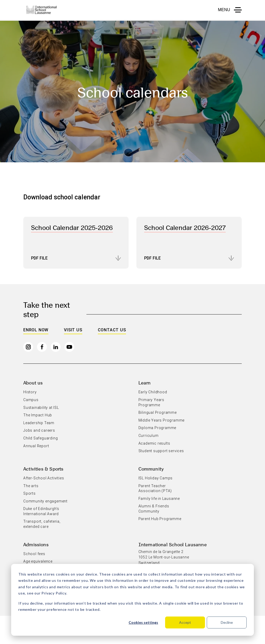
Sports (30, 493)
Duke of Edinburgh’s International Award (41, 511)
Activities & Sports (43, 469)
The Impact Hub (38, 415)
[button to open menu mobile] (230, 10)
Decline (227, 622)
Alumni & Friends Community (154, 509)
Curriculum (149, 436)
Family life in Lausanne (159, 499)
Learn (145, 383)
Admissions (36, 544)
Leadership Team (39, 423)
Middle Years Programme (162, 420)
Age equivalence (38, 561)
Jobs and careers (39, 430)
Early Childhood (153, 392)
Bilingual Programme (158, 412)
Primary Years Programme (151, 402)
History (30, 392)
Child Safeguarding (41, 438)
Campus (31, 400)
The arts (31, 486)
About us (33, 383)
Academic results (154, 443)
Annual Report (36, 446)
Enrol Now (36, 330)
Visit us (73, 330)
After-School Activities (44, 478)
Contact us (112, 330)
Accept (185, 622)
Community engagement (45, 501)
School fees (34, 554)
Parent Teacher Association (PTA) (155, 488)
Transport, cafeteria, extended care (42, 524)
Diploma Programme (157, 428)
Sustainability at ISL (41, 408)
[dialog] (132, 600)
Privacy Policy (54, 593)
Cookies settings (143, 622)
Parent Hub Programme (160, 519)
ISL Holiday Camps (156, 478)
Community (151, 469)
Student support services (161, 451)
